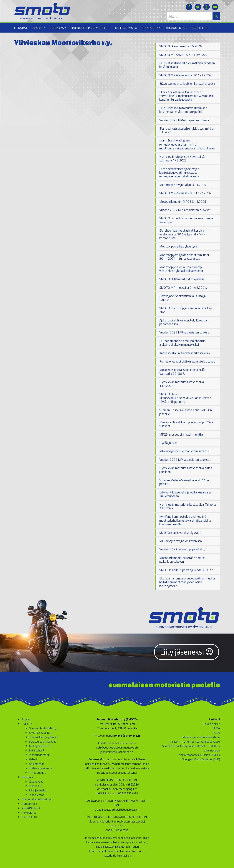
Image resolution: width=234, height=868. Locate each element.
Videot (33, 759)
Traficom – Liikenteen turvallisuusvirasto (194, 741)
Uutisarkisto (126, 28)
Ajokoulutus (177, 28)
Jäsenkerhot (37, 795)
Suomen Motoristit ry (43, 728)
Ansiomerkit (37, 764)
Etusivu (21, 28)
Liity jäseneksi (187, 652)
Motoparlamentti (40, 746)
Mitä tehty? (37, 750)
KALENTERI (200, 28)
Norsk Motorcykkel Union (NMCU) (199, 755)
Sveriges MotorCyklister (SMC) (201, 759)
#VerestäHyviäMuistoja (91, 28)
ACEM (216, 733)
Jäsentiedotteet (39, 755)
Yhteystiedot (37, 773)
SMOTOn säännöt (40, 733)
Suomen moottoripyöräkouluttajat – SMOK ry (191, 746)
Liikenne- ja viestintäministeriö (201, 737)
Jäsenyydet (36, 781)
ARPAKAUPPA (152, 28)
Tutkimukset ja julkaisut (44, 737)
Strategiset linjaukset (43, 741)
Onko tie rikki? (211, 724)
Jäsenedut (35, 786)
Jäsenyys (57, 28)
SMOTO (37, 28)
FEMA (216, 728)
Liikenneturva (212, 750)
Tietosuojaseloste (41, 768)
